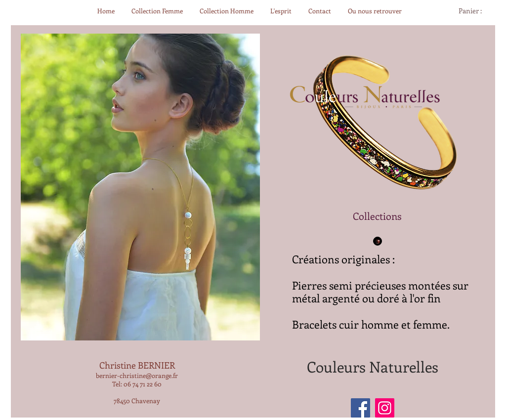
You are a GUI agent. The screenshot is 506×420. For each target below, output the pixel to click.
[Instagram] (385, 408)
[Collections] (377, 216)
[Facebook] (360, 408)
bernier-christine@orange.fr (137, 375)
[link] (475, 11)
